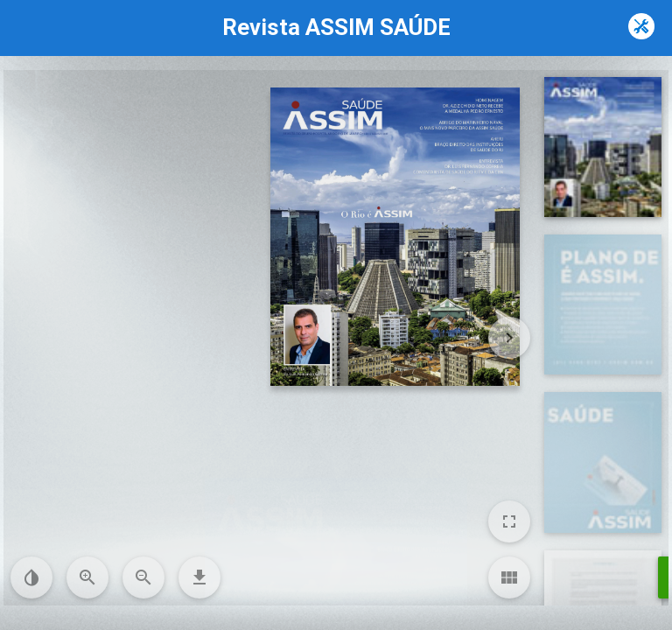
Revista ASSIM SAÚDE (336, 27)
